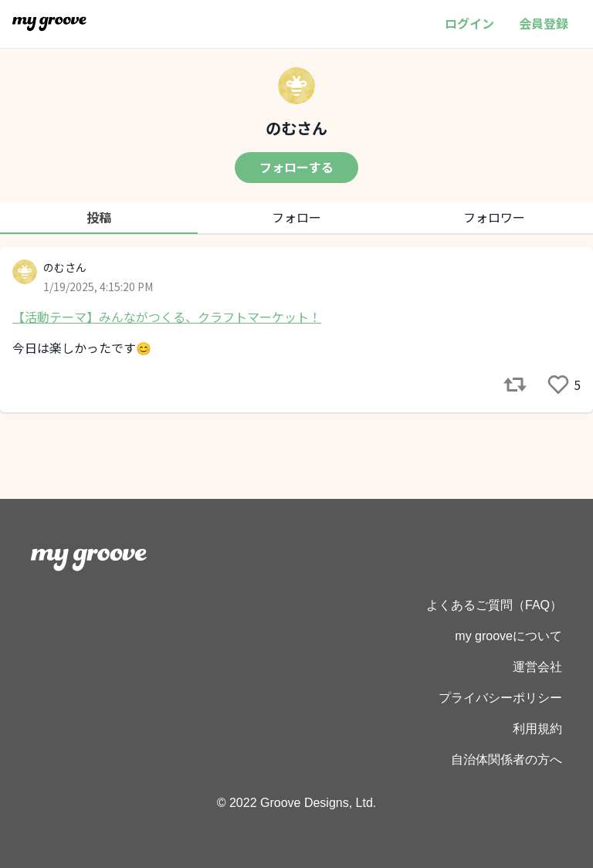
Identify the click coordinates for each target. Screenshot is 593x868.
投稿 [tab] (99, 217)
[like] (558, 385)
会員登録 (544, 23)
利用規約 (537, 729)
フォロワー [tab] (494, 217)
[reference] (515, 385)
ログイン (469, 23)
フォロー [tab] (296, 217)
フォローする (296, 167)
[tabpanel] (296, 330)
